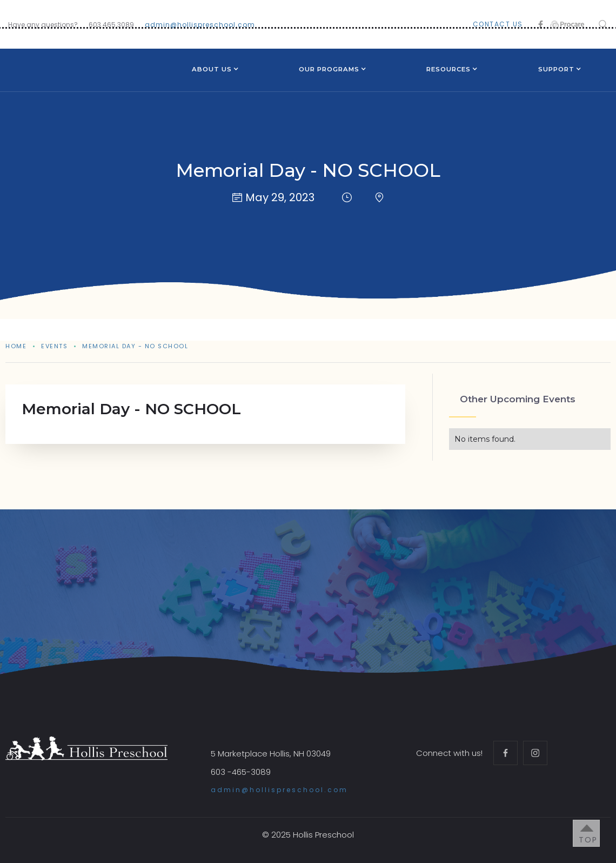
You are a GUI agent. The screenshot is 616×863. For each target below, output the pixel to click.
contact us (498, 24)
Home (16, 346)
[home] (68, 61)
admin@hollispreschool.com (200, 25)
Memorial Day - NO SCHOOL (135, 346)
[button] (212, 70)
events (54, 346)
